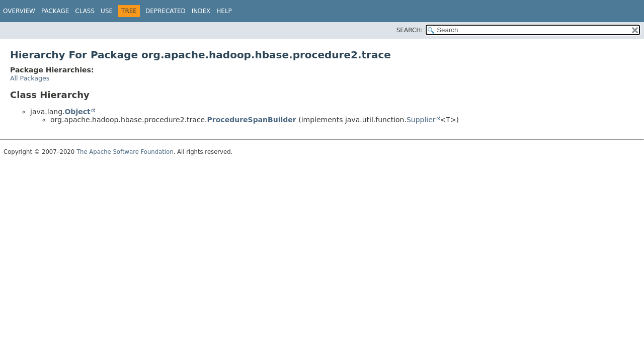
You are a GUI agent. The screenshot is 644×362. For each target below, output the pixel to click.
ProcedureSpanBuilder (252, 120)
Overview (19, 11)
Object (77, 112)
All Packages (30, 78)
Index (201, 11)
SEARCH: (410, 30)
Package (55, 11)
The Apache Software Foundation (125, 152)
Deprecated (166, 11)
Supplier (421, 120)
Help (224, 11)
